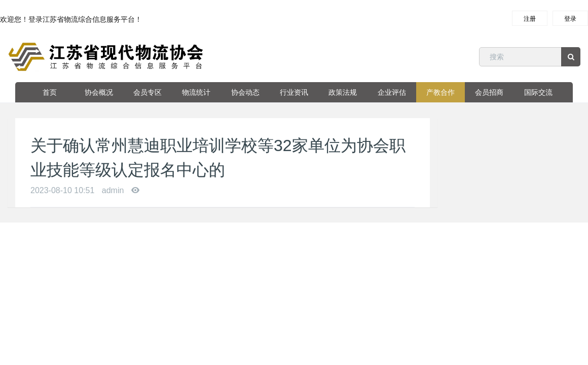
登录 (570, 19)
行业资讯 (294, 92)
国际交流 (538, 92)
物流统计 (196, 92)
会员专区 (148, 92)
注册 (530, 19)
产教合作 (440, 92)
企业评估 (392, 92)
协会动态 (245, 92)
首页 (50, 92)
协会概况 (99, 92)
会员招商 (489, 92)
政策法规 (343, 92)
